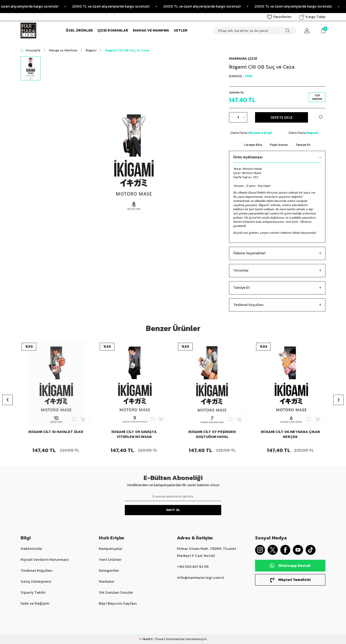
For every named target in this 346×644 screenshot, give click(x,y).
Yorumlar (277, 271)
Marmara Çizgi (243, 59)
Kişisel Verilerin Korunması (45, 559)
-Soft (145, 639)
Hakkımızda (31, 548)
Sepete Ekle (282, 117)
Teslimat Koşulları (277, 305)
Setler (181, 30)
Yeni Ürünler (110, 559)
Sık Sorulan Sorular (116, 592)
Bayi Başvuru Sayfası (118, 603)
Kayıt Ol (173, 510)
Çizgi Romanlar (113, 30)
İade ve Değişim (35, 603)
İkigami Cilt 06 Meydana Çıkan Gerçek (290, 435)
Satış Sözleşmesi (36, 581)
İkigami (91, 50)
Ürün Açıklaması (277, 157)
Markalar (107, 581)
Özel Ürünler (79, 30)
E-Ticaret (158, 639)
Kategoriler (109, 570)
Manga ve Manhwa (151, 30)
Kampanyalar (111, 548)
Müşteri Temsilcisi (290, 580)
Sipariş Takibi (33, 592)
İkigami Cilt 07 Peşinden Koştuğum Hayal (212, 435)
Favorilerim (279, 17)
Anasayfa (30, 50)
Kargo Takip (312, 17)
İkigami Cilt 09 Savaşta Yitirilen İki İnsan (134, 435)
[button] (8, 400)
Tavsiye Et (303, 145)
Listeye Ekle (253, 145)
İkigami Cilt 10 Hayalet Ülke (56, 432)
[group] (134, 161)
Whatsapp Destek (290, 566)
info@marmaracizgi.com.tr (201, 577)
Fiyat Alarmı (279, 145)
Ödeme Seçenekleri (277, 253)
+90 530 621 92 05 (193, 566)
